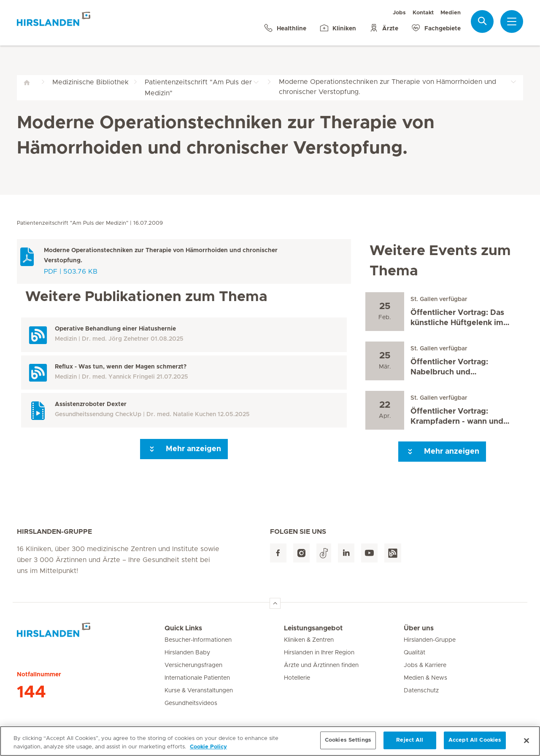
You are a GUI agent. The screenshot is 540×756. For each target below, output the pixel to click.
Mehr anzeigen (184, 449)
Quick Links (183, 628)
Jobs (399, 13)
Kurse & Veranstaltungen (199, 691)
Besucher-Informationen (198, 640)
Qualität (414, 653)
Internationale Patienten (197, 678)
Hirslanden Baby (187, 653)
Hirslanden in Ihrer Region (319, 653)
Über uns (419, 628)
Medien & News (425, 678)
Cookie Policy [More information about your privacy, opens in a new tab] (208, 751)
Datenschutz (421, 691)
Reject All (410, 744)
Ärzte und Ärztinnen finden (321, 665)
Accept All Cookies (475, 744)
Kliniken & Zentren (309, 640)
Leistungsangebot (313, 628)
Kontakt (423, 13)
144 (31, 692)
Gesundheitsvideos (191, 703)
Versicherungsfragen (193, 665)
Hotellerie (297, 678)
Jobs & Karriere (425, 665)
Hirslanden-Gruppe (430, 640)
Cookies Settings (348, 744)
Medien (451, 13)
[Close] (526, 744)
